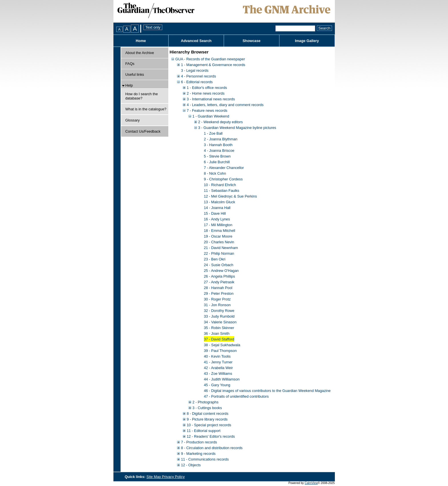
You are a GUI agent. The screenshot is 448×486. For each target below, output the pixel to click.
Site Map (154, 477)
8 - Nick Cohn (215, 173)
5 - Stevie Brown (217, 156)
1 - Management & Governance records (213, 65)
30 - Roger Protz (217, 299)
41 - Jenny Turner (218, 362)
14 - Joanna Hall (217, 208)
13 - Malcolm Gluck (220, 202)
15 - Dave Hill (215, 213)
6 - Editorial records (197, 82)
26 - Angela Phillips (220, 276)
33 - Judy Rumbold (219, 316)
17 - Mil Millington (218, 225)
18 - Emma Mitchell (220, 231)
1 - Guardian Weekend (211, 116)
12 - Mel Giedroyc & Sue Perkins (231, 196)
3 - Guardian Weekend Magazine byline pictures (237, 128)
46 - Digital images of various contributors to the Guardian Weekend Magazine (267, 391)
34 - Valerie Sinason (220, 322)
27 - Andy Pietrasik (219, 282)
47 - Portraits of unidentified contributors (236, 396)
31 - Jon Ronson (217, 305)
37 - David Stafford (219, 339)
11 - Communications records (205, 459)
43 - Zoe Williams (218, 374)
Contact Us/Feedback (143, 131)
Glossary (133, 120)
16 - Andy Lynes (217, 219)
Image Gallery (307, 41)
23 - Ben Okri (215, 259)
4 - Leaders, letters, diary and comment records (225, 105)
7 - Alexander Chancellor (224, 168)
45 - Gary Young (217, 385)
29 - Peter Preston (219, 293)
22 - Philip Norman (219, 253)
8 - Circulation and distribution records (212, 448)
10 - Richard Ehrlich (220, 185)
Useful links (135, 74)
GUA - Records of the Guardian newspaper (210, 59)
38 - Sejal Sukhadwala (222, 345)
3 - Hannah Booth (218, 145)
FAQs (130, 64)
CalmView (311, 483)
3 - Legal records (195, 70)
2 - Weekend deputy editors (221, 122)
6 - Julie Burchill (217, 162)
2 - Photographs (206, 402)
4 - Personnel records (199, 76)
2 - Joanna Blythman (221, 139)
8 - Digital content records (208, 414)
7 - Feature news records (207, 110)
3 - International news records (211, 99)
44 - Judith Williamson (222, 379)
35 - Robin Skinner (219, 328)
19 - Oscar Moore (218, 236)
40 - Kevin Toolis (217, 356)
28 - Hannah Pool (218, 288)
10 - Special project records (209, 425)
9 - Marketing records (198, 454)
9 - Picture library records (207, 419)
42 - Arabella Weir (218, 368)
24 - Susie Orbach (219, 265)
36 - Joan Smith (217, 333)
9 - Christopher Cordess (223, 179)
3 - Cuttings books (207, 408)
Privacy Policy (173, 477)
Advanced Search (196, 41)
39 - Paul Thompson (220, 351)
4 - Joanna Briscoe (219, 151)
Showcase (252, 41)
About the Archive (140, 53)
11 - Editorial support (204, 431)
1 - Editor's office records (207, 88)
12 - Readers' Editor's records (211, 436)
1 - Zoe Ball (213, 133)
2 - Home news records (206, 93)
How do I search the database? (142, 96)
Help (129, 85)
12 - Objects (191, 465)
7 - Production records (199, 442)
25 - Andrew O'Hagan (221, 271)
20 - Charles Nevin (219, 242)
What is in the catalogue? (146, 109)
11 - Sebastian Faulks (222, 191)
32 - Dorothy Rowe (219, 311)
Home (141, 41)
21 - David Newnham (221, 248)
